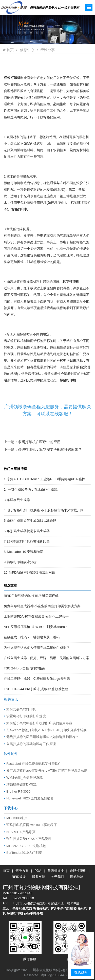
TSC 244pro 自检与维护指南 (25, 668)
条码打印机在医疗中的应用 (39, 442)
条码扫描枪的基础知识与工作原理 (30, 744)
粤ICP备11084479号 (56, 975)
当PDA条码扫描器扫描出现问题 (32, 572)
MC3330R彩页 (16, 818)
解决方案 (22, 871)
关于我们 (58, 877)
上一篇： (32, 442)
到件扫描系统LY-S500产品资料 (28, 839)
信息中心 (27, 50)
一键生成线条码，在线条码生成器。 (34, 489)
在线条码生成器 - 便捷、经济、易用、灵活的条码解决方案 (46, 658)
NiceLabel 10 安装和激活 (25, 552)
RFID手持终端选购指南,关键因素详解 (31, 596)
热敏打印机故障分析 (22, 562)
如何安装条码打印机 (20, 709)
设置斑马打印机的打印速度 (25, 716)
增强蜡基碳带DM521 (20, 784)
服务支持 (39, 877)
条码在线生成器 (18, 500)
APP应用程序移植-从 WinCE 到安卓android (36, 627)
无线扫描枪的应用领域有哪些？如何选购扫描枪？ (41, 737)
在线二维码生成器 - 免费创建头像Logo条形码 (37, 679)
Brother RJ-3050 (17, 791)
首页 (8, 50)
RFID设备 (19, 877)
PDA (38, 871)
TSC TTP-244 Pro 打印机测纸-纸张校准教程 (36, 689)
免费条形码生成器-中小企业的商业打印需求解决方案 (42, 606)
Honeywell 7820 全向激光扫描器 (29, 798)
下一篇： (43, 449)
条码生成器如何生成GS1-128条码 (32, 521)
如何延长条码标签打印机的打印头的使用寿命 (38, 723)
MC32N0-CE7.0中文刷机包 (25, 846)
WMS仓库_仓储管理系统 (23, 778)
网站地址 (77, 877)
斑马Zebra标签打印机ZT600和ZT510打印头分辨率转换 (45, 730)
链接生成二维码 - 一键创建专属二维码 (32, 637)
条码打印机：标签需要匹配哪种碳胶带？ (50, 449)
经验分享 (48, 50)
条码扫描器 (56, 871)
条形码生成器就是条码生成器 (28, 531)
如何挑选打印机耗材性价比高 (28, 541)
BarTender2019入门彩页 (23, 853)
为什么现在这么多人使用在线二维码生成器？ (37, 648)
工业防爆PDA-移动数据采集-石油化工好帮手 (36, 616)
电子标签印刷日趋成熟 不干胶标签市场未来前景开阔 (45, 510)
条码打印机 (78, 871)
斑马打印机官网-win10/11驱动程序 (30, 825)
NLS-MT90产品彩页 (20, 832)
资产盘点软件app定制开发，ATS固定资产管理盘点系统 (45, 770)
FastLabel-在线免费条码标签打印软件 (33, 764)
